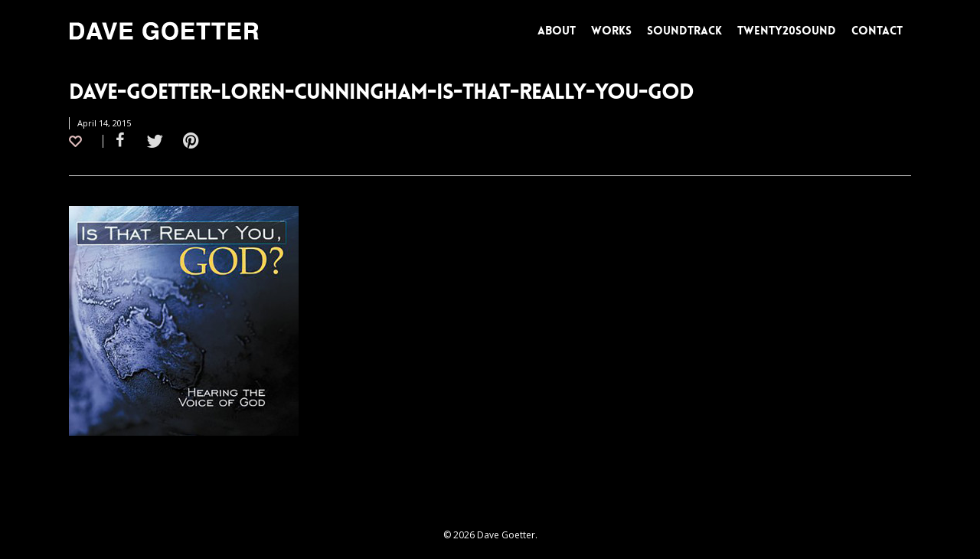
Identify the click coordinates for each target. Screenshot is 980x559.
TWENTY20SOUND (787, 31)
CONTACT (877, 31)
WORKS (611, 31)
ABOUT (557, 31)
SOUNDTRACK (684, 31)
